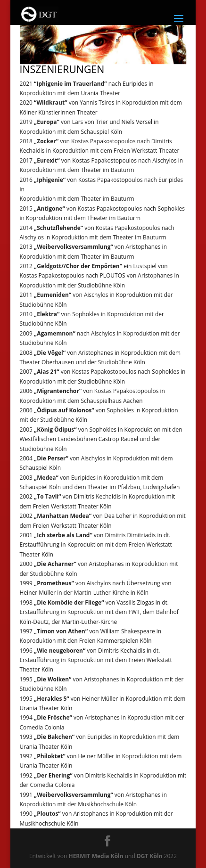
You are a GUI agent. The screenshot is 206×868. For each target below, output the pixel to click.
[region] (103, 41)
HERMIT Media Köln (96, 856)
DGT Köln (150, 856)
